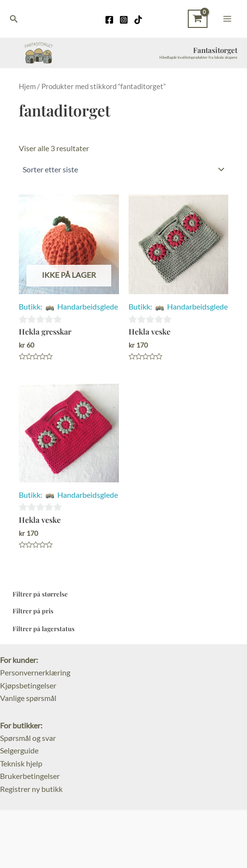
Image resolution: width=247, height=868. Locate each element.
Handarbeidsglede (88, 306)
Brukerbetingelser (30, 776)
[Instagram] (124, 20)
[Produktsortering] (123, 169)
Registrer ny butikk (31, 789)
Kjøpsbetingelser (28, 685)
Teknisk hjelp (21, 763)
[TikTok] (138, 20)
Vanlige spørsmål (28, 698)
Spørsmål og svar (28, 738)
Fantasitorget (215, 50)
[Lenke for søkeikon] (14, 19)
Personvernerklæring (35, 672)
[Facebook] (109, 20)
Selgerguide (19, 750)
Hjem (27, 86)
